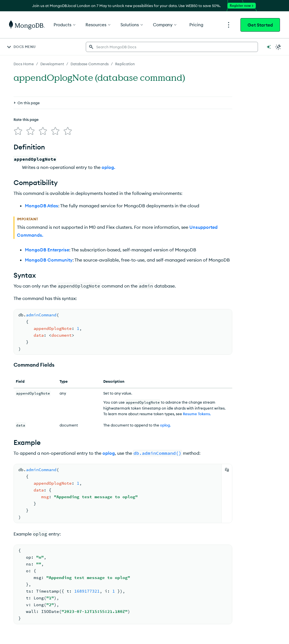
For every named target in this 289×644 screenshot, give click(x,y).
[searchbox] (172, 47)
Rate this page (26, 119)
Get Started (260, 25)
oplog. (108, 167)
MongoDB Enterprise (47, 250)
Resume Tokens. (197, 414)
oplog (109, 453)
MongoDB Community (49, 260)
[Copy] (227, 470)
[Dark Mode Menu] (278, 47)
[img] (18, 131)
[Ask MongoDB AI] (269, 47)
